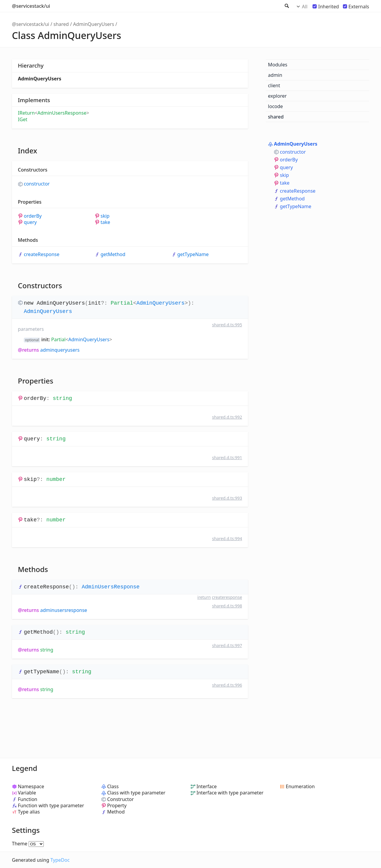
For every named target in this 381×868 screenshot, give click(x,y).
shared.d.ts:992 (227, 417)
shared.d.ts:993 (227, 498)
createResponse (42, 254)
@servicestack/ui (31, 6)
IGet (23, 119)
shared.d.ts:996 (227, 685)
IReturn (26, 113)
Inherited (329, 7)
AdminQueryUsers (94, 24)
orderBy (33, 216)
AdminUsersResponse (62, 113)
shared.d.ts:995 (227, 325)
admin (275, 75)
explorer (277, 96)
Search (286, 6)
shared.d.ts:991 (227, 458)
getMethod (113, 254)
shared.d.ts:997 (227, 645)
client (274, 85)
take (105, 222)
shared (61, 24)
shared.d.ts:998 (227, 606)
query (30, 222)
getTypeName (193, 254)
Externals (359, 7)
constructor (37, 184)
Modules (278, 65)
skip (105, 216)
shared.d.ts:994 (227, 539)
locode (275, 106)
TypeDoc (60, 860)
